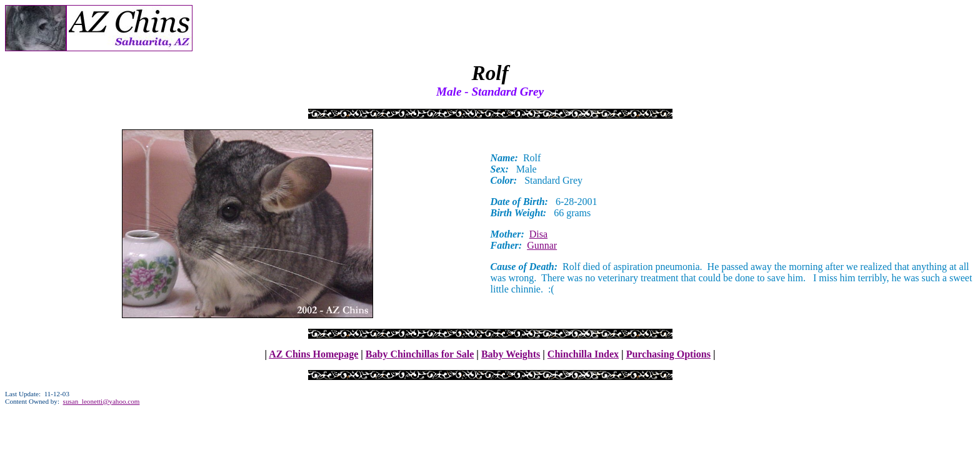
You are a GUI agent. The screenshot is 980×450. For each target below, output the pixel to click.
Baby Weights (511, 354)
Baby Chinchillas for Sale (420, 354)
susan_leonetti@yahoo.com (102, 401)
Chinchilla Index (583, 354)
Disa (538, 234)
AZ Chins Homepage (313, 354)
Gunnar (542, 245)
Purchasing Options (668, 354)
